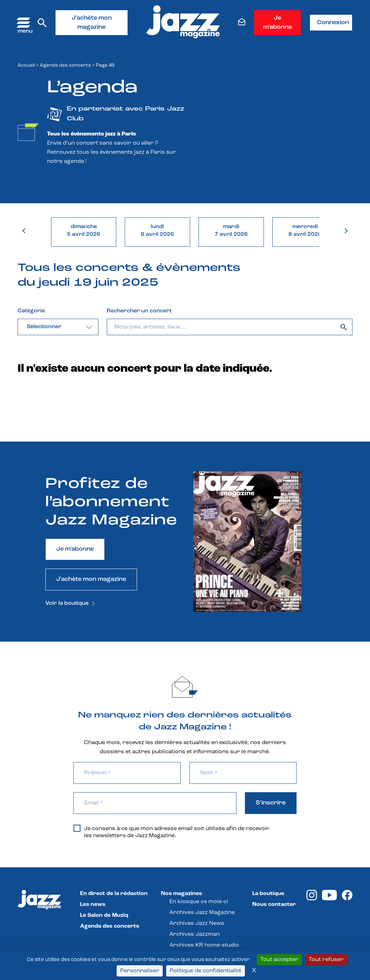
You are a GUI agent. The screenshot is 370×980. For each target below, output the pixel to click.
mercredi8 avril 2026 (305, 231)
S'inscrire (271, 803)
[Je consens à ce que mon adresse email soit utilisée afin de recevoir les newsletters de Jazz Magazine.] (77, 828)
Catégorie (31, 311)
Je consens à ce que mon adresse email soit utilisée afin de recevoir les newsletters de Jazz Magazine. (171, 832)
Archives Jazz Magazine (202, 913)
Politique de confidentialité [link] (206, 971)
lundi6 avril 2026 (157, 231)
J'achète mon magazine (92, 23)
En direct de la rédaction (114, 894)
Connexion (333, 23)
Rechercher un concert (139, 311)
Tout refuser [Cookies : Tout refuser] (326, 960)
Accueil (26, 65)
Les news (93, 905)
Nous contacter (274, 905)
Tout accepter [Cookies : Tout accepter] (279, 960)
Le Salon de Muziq (104, 915)
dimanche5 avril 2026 (84, 231)
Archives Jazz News (197, 923)
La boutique (268, 894)
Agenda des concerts (65, 65)
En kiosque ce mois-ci (199, 902)
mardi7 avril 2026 (231, 231)
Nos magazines (181, 894)
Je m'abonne (278, 23)
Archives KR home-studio (204, 945)
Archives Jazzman (194, 934)
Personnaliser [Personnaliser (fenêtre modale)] (140, 971)
